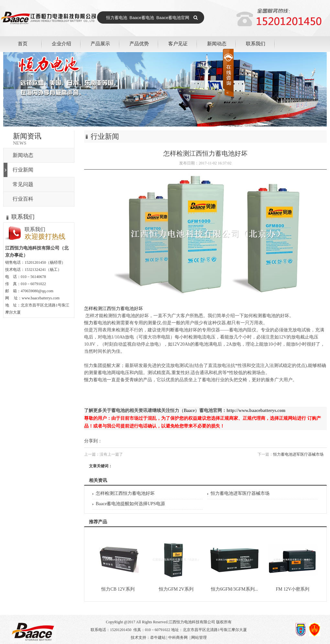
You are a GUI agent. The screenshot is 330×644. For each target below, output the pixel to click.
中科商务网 (178, 638)
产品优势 (139, 44)
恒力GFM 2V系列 (176, 589)
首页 (23, 44)
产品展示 (100, 44)
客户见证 (178, 44)
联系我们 (256, 44)
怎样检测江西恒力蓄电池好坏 (125, 493)
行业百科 (23, 199)
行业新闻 (23, 170)
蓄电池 (128, 316)
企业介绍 (61, 44)
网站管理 (199, 638)
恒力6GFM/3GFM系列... (234, 589)
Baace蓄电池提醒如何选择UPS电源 (130, 504)
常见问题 (23, 184)
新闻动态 (217, 44)
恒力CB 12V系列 (118, 589)
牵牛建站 (158, 638)
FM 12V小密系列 (293, 589)
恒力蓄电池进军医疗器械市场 (298, 454)
